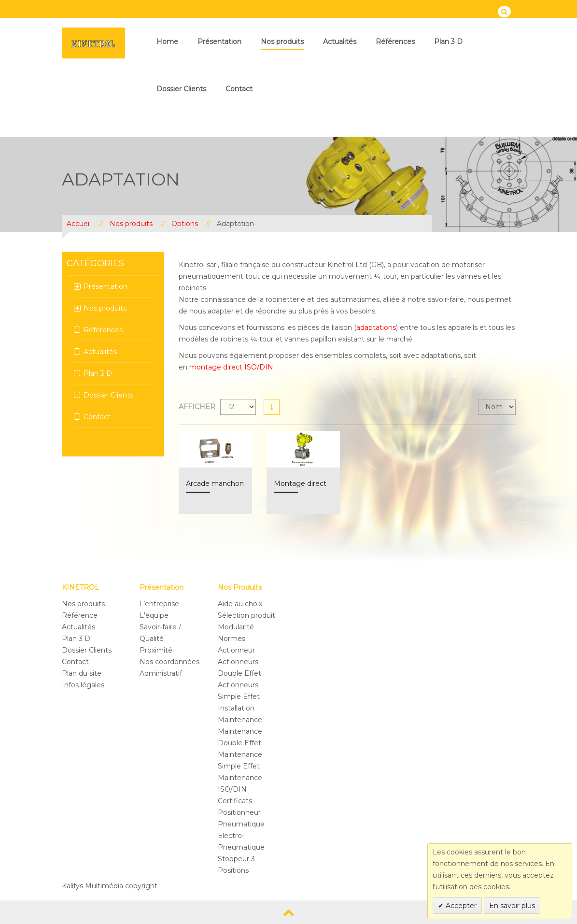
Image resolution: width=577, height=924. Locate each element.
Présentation (219, 42)
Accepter (460, 906)
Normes (232, 639)
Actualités (340, 42)
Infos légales (83, 685)
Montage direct (300, 483)
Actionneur (236, 650)
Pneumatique (241, 824)
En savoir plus (512, 906)
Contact (239, 89)
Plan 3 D (448, 42)
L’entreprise (159, 604)
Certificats (235, 801)
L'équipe (154, 615)
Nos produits (282, 42)
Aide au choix (240, 604)
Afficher (197, 407)
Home (167, 42)
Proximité (156, 650)
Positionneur (239, 812)
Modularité (236, 627)
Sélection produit (246, 615)
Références (395, 42)
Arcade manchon (215, 483)
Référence (80, 615)
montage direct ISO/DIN (231, 367)
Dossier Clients (181, 89)
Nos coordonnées (169, 662)
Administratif (161, 673)
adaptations (376, 327)
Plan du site (82, 673)
